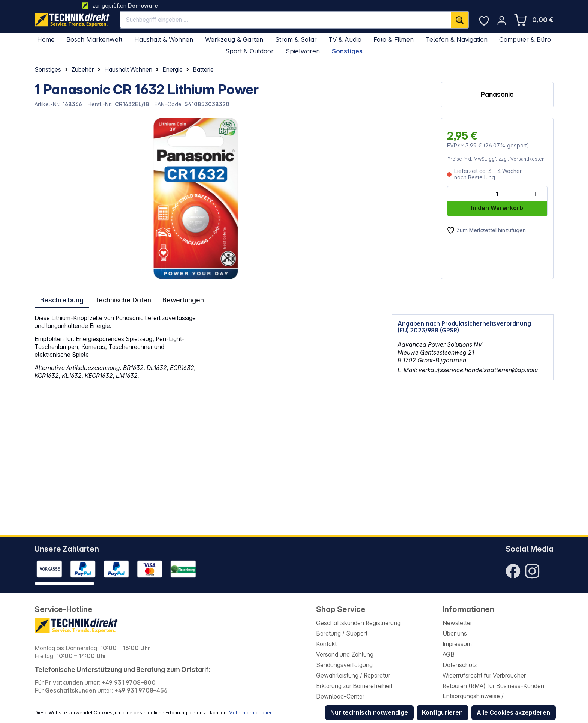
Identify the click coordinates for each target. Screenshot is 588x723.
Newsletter (457, 623)
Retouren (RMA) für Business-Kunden (493, 686)
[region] (175, 198)
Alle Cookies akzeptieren (513, 713)
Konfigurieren (442, 713)
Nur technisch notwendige (369, 713)
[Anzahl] (497, 194)
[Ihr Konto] (502, 20)
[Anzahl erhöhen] (535, 194)
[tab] (61, 299)
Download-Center (340, 697)
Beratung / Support (342, 634)
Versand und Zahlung (345, 655)
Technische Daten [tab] (122, 299)
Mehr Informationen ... (253, 713)
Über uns (455, 634)
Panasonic (497, 94)
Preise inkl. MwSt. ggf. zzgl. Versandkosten (496, 159)
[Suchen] (460, 20)
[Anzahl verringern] (458, 194)
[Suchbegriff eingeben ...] (286, 20)
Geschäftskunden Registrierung (358, 623)
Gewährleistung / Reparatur (353, 676)
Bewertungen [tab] (182, 299)
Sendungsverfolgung (344, 665)
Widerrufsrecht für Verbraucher (484, 676)
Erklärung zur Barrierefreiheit (354, 686)
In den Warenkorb (497, 208)
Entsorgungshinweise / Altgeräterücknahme (473, 700)
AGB (448, 655)
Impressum (457, 644)
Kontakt (326, 644)
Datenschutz (460, 665)
